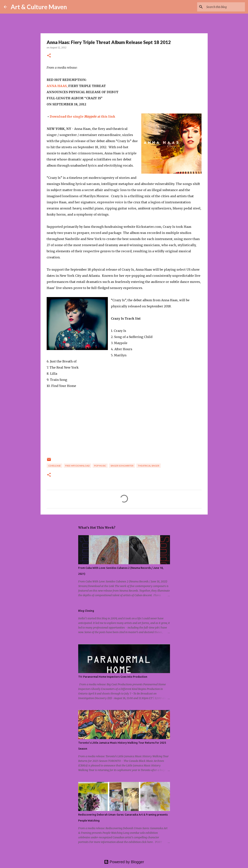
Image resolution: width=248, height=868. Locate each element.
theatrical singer (149, 466)
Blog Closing (86, 611)
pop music (100, 466)
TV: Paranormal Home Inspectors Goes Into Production (113, 677)
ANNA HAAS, (57, 86)
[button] (49, 56)
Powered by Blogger (124, 862)
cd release (54, 466)
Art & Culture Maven (39, 7)
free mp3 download (77, 466)
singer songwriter (122, 466)
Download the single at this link (83, 116)
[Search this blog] (225, 7)
